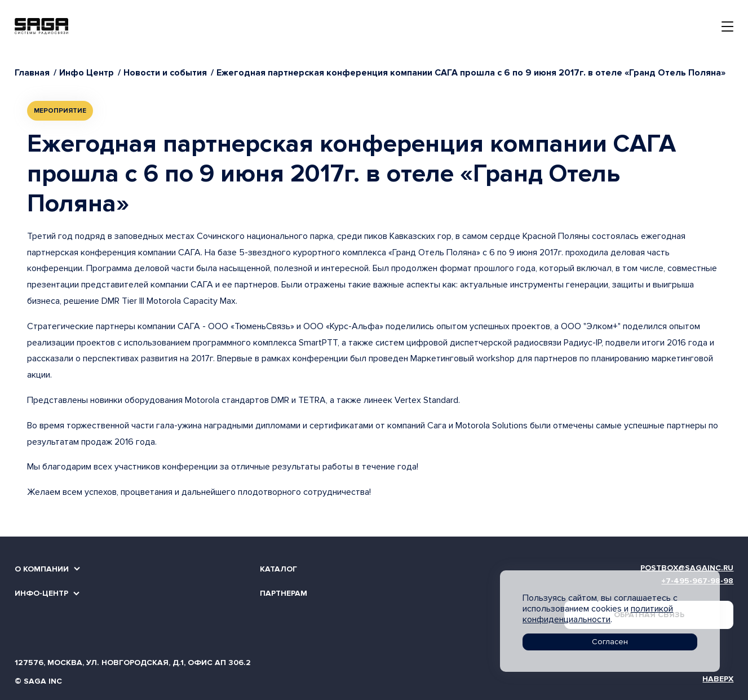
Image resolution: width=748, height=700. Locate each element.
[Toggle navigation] (727, 26)
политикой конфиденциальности (598, 614)
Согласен (610, 642)
